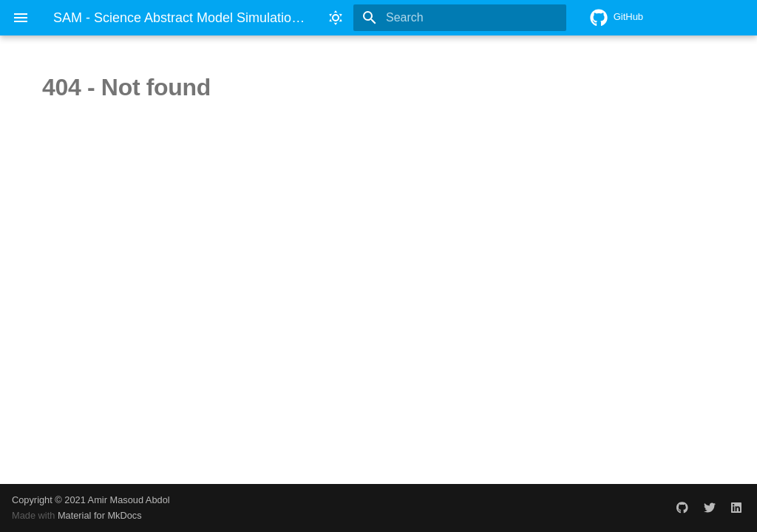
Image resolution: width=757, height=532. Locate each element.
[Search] (480, 18)
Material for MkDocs (100, 515)
